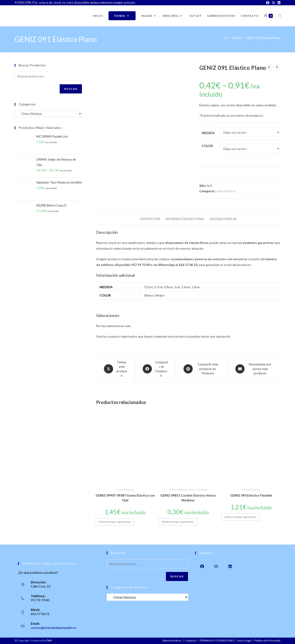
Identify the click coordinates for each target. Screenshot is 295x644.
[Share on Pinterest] (202, 369)
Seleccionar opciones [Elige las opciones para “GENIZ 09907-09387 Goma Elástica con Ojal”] (115, 522)
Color (207, 146)
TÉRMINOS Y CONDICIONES (217, 640)
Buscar (71, 89)
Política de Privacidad (267, 640)
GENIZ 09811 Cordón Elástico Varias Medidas (188, 498)
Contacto (191, 640)
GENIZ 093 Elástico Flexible (251, 495)
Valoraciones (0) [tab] (223, 219)
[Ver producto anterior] (269, 67)
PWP (49, 640)
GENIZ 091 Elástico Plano (263, 38)
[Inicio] (226, 38)
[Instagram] (273, 3)
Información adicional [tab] (185, 219)
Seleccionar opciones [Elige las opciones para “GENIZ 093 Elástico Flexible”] (241, 517)
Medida (208, 133)
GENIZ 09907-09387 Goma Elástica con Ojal (125, 498)
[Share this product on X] (115, 369)
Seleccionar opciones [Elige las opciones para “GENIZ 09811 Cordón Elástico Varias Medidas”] (178, 522)
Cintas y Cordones (198, 490)
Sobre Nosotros (172, 640)
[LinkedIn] (278, 3)
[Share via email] (254, 369)
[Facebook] (268, 3)
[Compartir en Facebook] (155, 369)
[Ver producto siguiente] (277, 67)
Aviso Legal (244, 640)
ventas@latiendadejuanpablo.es (54, 628)
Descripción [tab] (150, 219)
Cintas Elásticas (225, 191)
